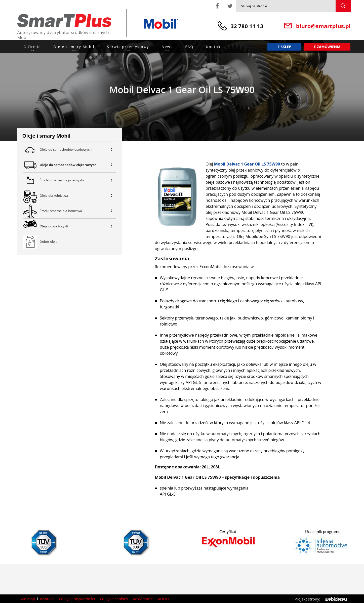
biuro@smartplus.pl (323, 26)
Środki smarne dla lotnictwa (78, 211)
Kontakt (214, 47)
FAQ (189, 47)
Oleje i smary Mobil (74, 47)
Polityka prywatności (77, 599)
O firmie (32, 47)
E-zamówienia (327, 47)
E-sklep (284, 47)
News (167, 47)
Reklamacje (143, 599)
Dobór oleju (49, 242)
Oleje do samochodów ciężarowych (78, 165)
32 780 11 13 (247, 26)
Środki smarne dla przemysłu (78, 180)
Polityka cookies (114, 599)
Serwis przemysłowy (128, 47)
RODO (163, 599)
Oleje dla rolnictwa (78, 195)
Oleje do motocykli (78, 226)
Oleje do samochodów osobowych (78, 149)
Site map (28, 599)
